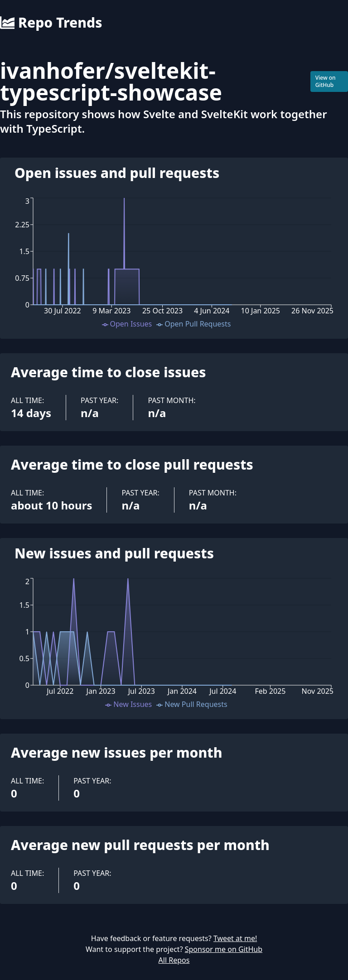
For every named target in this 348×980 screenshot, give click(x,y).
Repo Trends (51, 23)
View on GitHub (326, 81)
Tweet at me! (235, 938)
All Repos (174, 960)
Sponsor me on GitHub (224, 949)
